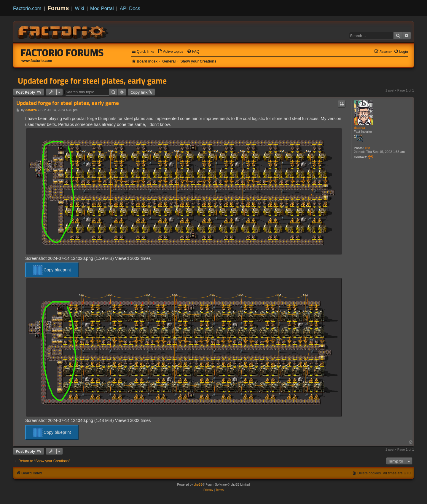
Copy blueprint (52, 270)
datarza (360, 128)
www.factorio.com (37, 61)
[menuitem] (171, 52)
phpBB (198, 485)
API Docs (130, 8)
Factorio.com (27, 8)
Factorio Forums (62, 52)
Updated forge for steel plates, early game (92, 81)
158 (367, 148)
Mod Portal (102, 8)
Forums (58, 8)
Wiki (80, 8)
